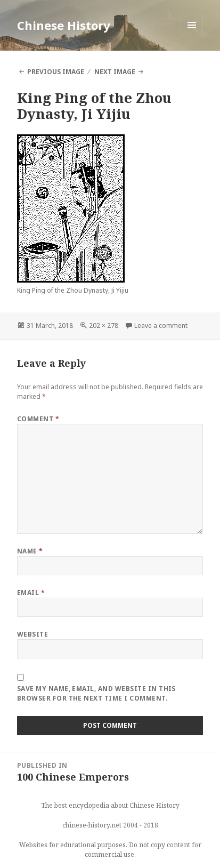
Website (32, 634)
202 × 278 (104, 325)
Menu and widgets (192, 36)
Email (31, 593)
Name (30, 551)
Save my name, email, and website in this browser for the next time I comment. (96, 693)
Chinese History (64, 25)
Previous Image (56, 72)
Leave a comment (161, 325)
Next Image (115, 72)
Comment (38, 419)
